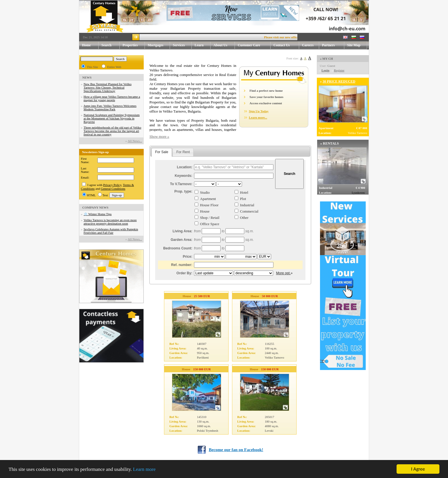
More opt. (283, 273)
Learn (203, 45)
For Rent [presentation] (183, 152)
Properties (134, 45)
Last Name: (85, 170)
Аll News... (135, 141)
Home (86, 45)
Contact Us (286, 45)
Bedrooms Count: (178, 248)
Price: (188, 257)
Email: (85, 177)
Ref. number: (182, 265)
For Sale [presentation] (162, 152)
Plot (243, 199)
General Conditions (113, 189)
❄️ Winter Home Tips (98, 214)
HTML (91, 195)
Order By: (185, 273)
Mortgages (156, 45)
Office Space (210, 224)
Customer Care (249, 45)
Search (106, 45)
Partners (328, 45)
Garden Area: (181, 240)
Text (105, 195)
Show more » (159, 136)
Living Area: (182, 231)
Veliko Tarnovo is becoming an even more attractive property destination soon (110, 222)
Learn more (144, 470)
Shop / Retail (210, 218)
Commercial (249, 211)
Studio (205, 192)
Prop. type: (183, 191)
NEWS (87, 77)
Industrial (247, 205)
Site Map (354, 45)
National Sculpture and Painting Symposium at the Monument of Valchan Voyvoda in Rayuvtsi (112, 118)
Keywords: (184, 176)
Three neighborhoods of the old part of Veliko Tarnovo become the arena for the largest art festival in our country (113, 131)
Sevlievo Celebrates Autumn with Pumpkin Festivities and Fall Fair (111, 231)
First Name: (85, 160)
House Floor (209, 205)
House (205, 211)
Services (182, 45)
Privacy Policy (112, 185)
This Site (92, 67)
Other (244, 218)
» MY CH (326, 59)
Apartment (208, 199)
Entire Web (114, 67)
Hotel (244, 192)
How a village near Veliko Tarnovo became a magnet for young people (112, 98)
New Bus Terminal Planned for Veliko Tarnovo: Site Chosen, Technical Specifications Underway (108, 87)
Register (339, 70)
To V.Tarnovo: (181, 184)
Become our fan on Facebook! (236, 450)
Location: (185, 167)
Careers (308, 45)
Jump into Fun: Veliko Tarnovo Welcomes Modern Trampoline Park (110, 107)
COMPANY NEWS (95, 207)
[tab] (162, 152)
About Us (224, 45)
